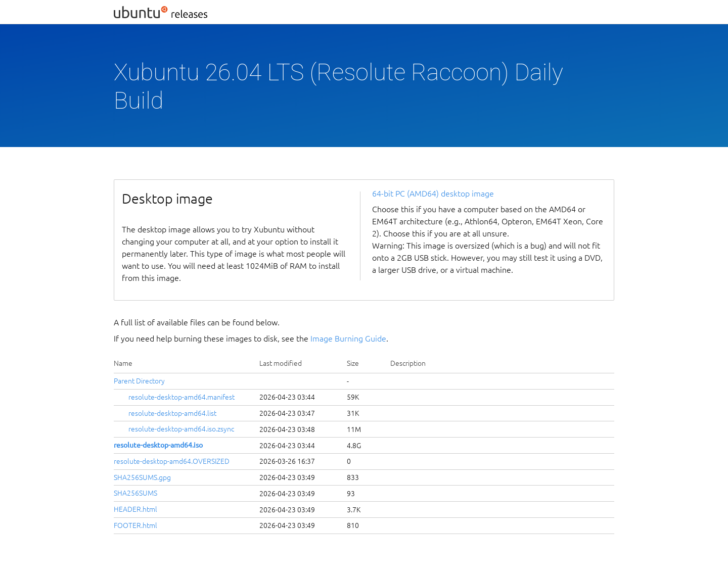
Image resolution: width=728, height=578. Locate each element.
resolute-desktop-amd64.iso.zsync (181, 429)
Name (123, 363)
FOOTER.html (135, 525)
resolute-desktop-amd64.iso (158, 445)
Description (408, 363)
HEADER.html (135, 509)
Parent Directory (139, 381)
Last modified (281, 363)
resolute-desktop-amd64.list (172, 413)
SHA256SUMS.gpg (142, 477)
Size (353, 363)
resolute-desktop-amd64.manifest (181, 397)
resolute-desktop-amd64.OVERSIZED (172, 461)
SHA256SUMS (135, 493)
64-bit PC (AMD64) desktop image (433, 194)
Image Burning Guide (348, 339)
